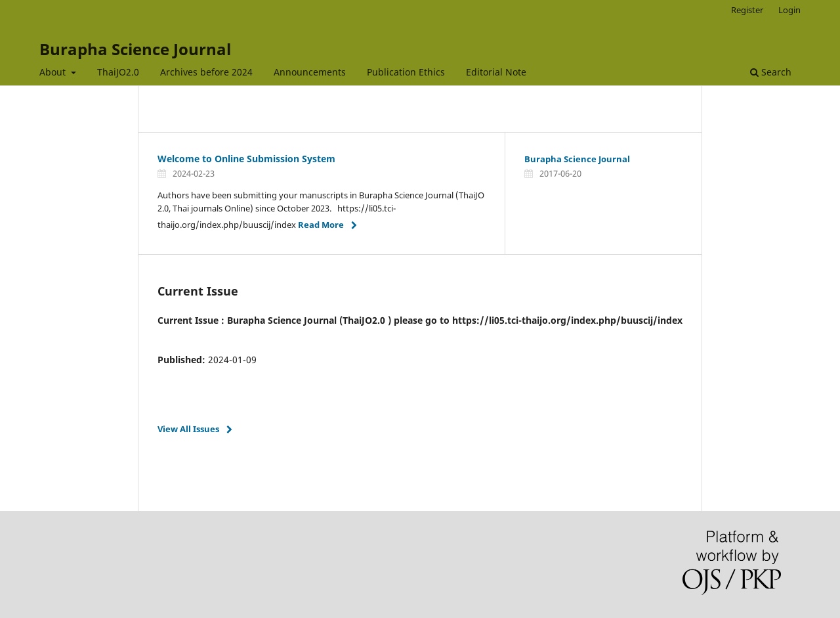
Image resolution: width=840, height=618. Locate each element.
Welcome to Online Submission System (246, 159)
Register (747, 10)
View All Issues (188, 429)
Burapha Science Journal (135, 49)
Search (771, 72)
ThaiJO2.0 (118, 72)
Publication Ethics (406, 72)
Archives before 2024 (206, 72)
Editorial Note (496, 72)
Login (789, 10)
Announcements (310, 72)
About (54, 72)
